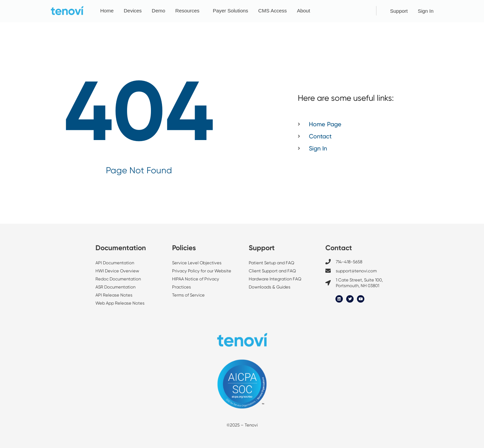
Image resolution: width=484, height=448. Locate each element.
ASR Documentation (115, 287)
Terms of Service (188, 295)
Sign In (426, 11)
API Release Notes (114, 295)
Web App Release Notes (120, 303)
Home (107, 11)
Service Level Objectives (197, 263)
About (305, 11)
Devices (133, 11)
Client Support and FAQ (272, 271)
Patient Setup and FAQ (272, 263)
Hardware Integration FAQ (275, 279)
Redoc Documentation (118, 279)
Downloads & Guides (270, 287)
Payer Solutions (230, 11)
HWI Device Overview (117, 271)
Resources (189, 11)
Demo (159, 11)
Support (399, 11)
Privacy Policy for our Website (202, 271)
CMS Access (272, 11)
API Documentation (115, 263)
